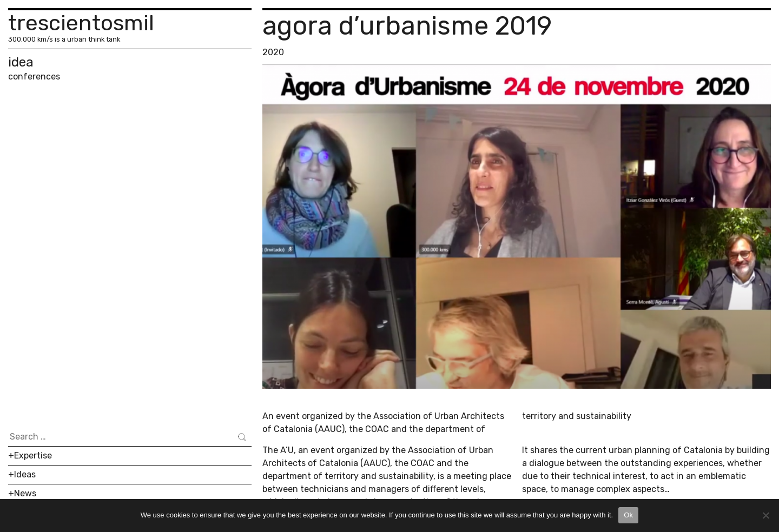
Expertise (33, 455)
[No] (765, 515)
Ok (628, 515)
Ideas (25, 474)
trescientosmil (81, 23)
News (25, 493)
